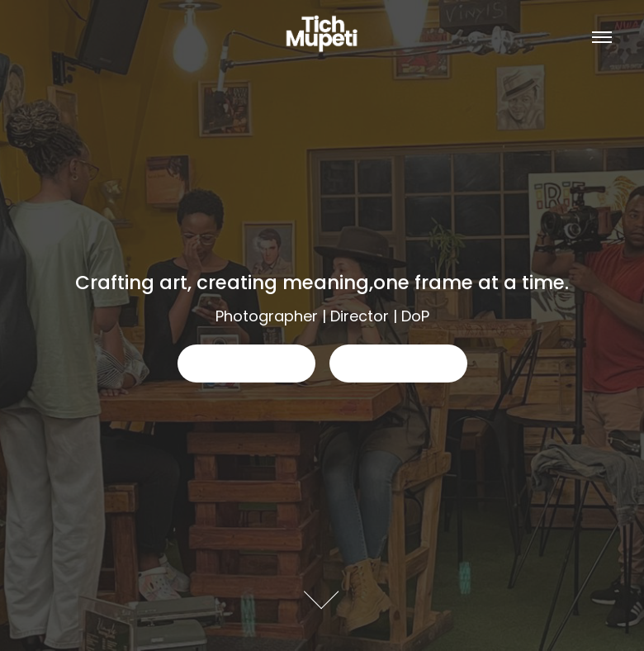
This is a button (246, 363)
